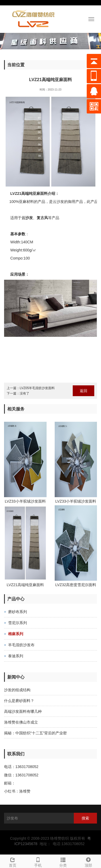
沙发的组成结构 (17, 690)
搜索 (85, 818)
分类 (63, 862)
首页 (13, 862)
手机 (38, 862)
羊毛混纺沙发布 (21, 645)
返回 (83, 391)
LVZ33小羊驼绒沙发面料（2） (25, 502)
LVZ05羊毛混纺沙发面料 (37, 388)
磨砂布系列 (18, 612)
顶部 (88, 862)
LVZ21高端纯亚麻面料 (25, 585)
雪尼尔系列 (18, 623)
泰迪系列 (16, 656)
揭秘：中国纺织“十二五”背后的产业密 (35, 733)
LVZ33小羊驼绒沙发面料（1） (76, 502)
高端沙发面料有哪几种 (23, 711)
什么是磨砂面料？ (19, 701)
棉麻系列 (16, 634)
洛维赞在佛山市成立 (21, 722)
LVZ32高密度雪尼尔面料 (76, 585)
